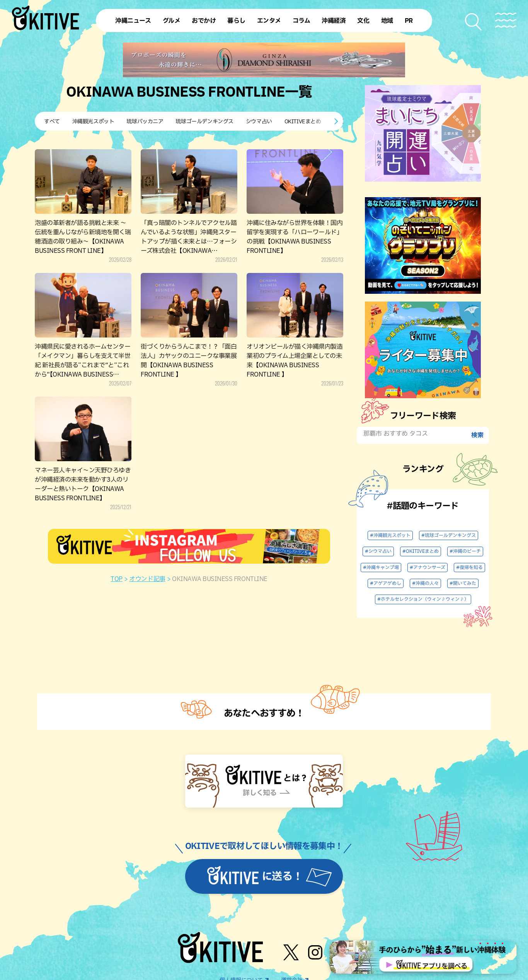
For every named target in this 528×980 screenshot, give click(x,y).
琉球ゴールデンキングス (204, 122)
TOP (117, 579)
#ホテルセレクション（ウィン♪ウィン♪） (423, 599)
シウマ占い (259, 122)
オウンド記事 (147, 579)
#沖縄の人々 (425, 583)
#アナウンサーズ (428, 568)
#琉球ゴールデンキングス (449, 535)
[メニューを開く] (506, 20)
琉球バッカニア (145, 122)
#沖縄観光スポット (390, 535)
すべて (52, 122)
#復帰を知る (469, 568)
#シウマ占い (378, 551)
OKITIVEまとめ (303, 122)
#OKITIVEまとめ (421, 551)
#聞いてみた (463, 583)
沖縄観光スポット (93, 122)
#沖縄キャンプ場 (381, 568)
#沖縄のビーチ (465, 551)
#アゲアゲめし (386, 583)
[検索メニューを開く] (474, 22)
